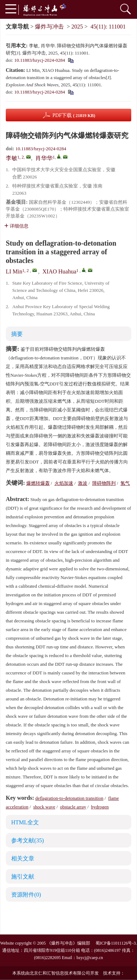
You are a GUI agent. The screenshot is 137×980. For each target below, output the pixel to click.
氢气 (125, 483)
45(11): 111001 (108, 27)
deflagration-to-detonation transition (69, 798)
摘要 (17, 334)
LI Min (14, 271)
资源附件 (26, 895)
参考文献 (28, 840)
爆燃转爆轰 (38, 483)
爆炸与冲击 (49, 27)
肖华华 (44, 158)
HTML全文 (25, 822)
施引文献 (23, 877)
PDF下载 (74, 115)
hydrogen (100, 807)
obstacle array (73, 807)
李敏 (12, 158)
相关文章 (23, 858)
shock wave (44, 807)
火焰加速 (64, 483)
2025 (77, 27)
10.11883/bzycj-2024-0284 (39, 60)
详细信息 (16, 226)
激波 (83, 483)
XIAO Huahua (59, 271)
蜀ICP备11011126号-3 (116, 943)
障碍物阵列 (104, 483)
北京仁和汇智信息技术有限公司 (60, 973)
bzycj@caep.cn (90, 958)
